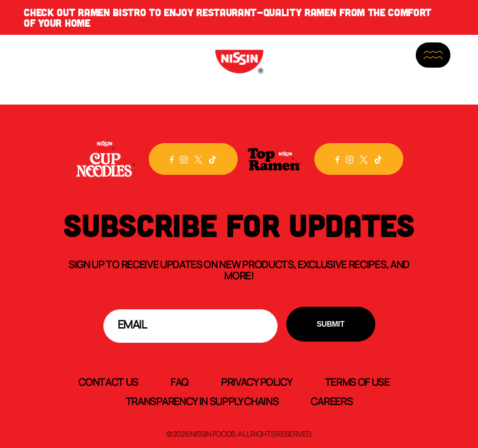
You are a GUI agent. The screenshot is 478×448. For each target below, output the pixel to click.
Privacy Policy (257, 381)
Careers (331, 401)
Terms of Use (357, 381)
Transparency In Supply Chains (202, 401)
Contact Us (108, 381)
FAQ (180, 381)
